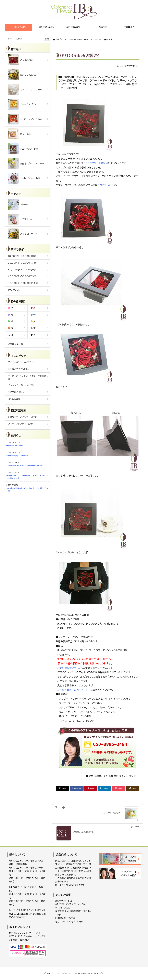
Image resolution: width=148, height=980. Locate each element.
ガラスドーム (20, 219)
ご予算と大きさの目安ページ (73, 690)
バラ (21, 60)
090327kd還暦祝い (96, 163)
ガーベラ (22, 104)
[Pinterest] (91, 788)
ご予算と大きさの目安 (18, 369)
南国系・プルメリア (26, 163)
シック (129, 776)
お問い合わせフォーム (69, 668)
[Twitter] (63, 788)
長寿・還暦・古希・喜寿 (114, 776)
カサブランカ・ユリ (26, 89)
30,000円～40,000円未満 (22, 270)
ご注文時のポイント (17, 392)
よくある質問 (14, 399)
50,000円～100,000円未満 (23, 283)
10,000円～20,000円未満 (22, 256)
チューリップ (23, 149)
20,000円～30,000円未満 (22, 263)
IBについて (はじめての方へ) (22, 362)
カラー (20, 134)
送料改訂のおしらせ (15, 446)
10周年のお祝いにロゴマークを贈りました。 (25, 466)
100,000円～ (15, 290)
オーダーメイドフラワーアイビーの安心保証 (27, 377)
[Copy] (133, 788)
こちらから (103, 185)
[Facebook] (77, 788)
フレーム (18, 204)
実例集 (110, 40)
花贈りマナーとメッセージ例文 (22, 417)
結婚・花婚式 (95, 776)
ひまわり (22, 75)
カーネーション (25, 119)
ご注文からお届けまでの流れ (22, 385)
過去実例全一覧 (15, 344)
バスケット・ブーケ (22, 234)
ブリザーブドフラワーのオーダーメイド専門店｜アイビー (78, 40)
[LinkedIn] (105, 788)
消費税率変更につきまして (17, 456)
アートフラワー (24, 178)
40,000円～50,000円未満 (22, 276)
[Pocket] (119, 788)
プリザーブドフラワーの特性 (21, 424)
